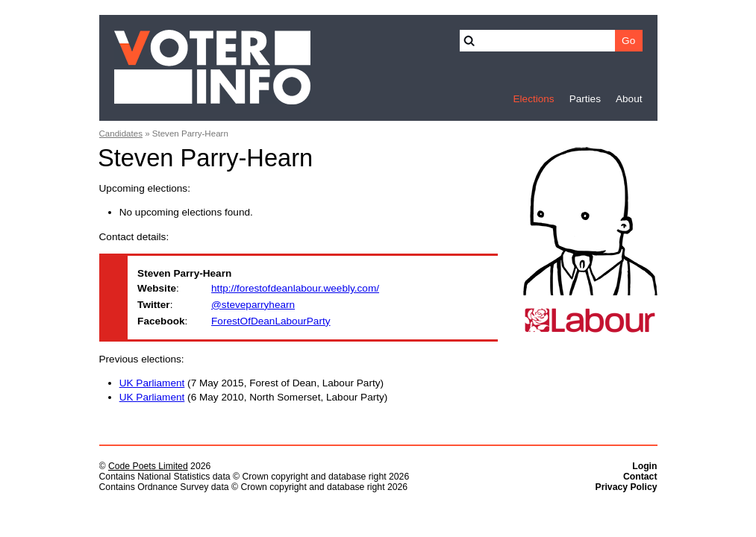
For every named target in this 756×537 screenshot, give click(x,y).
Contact (640, 477)
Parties (585, 99)
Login (644, 466)
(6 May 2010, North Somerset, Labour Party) (254, 397)
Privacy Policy (627, 487)
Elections (533, 99)
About (629, 99)
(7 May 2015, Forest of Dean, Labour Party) (252, 383)
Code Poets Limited (148, 466)
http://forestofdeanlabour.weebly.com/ (295, 288)
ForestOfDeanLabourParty (271, 321)
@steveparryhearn (253, 305)
